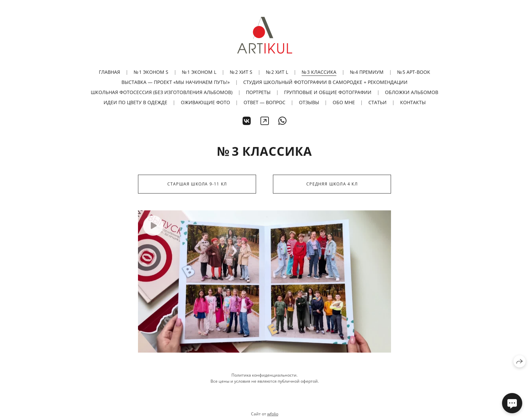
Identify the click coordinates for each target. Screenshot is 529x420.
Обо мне (344, 102)
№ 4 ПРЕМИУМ (367, 72)
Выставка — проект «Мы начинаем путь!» (176, 82)
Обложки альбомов (412, 92)
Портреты (258, 92)
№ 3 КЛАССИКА (319, 72)
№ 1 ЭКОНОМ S (151, 72)
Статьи (378, 102)
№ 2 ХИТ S (241, 72)
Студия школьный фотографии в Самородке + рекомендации (325, 82)
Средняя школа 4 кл (332, 185)
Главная (109, 72)
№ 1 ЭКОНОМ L (199, 72)
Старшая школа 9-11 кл (197, 185)
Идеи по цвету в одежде (135, 102)
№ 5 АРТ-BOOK (414, 72)
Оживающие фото (205, 102)
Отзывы (309, 102)
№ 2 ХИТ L (277, 72)
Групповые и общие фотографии (328, 92)
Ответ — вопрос (264, 102)
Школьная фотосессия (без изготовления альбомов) (162, 92)
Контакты (413, 102)
